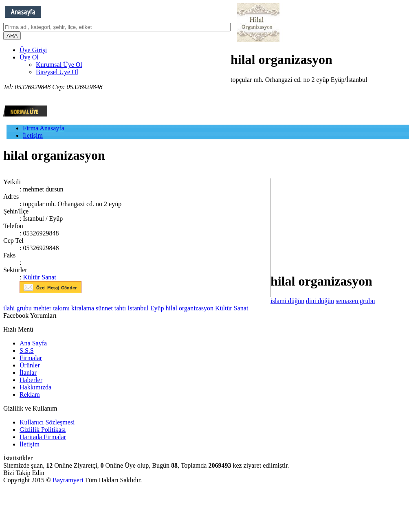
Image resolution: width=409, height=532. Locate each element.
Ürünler (30, 365)
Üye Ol (29, 57)
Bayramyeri (69, 480)
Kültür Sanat (39, 277)
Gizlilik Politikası (43, 430)
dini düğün (320, 301)
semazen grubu (355, 301)
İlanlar (28, 373)
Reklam (30, 395)
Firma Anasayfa (44, 128)
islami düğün (287, 301)
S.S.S (27, 351)
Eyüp (157, 308)
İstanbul (138, 308)
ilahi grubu (18, 308)
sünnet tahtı (111, 308)
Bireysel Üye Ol (57, 72)
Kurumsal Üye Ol (59, 65)
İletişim (33, 135)
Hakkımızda (35, 387)
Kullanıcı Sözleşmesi (47, 422)
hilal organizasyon (190, 308)
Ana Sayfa (33, 343)
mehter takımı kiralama (64, 308)
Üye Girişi (33, 50)
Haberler (31, 380)
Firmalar (31, 358)
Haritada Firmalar (43, 437)
